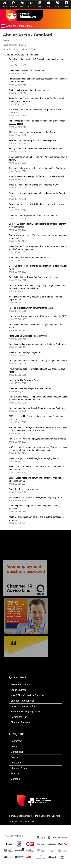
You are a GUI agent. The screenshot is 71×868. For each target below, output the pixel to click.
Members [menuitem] (16, 779)
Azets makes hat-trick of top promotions (27, 70)
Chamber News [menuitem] (19, 768)
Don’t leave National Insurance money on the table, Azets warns (38, 344)
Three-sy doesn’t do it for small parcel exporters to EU (33, 185)
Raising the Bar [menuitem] (19, 717)
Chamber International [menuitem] (22, 701)
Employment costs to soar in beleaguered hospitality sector (36, 497)
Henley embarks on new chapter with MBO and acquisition (35, 149)
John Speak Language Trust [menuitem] (25, 712)
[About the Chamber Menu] (35, 26)
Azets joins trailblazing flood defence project (29, 90)
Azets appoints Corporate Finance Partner (28, 336)
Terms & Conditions (41, 816)
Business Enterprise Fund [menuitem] (24, 706)
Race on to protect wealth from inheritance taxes (31, 308)
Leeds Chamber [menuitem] (19, 690)
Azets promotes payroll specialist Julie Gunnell (30, 388)
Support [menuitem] (15, 773)
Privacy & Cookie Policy (20, 816)
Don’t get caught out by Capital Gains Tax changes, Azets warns (38, 408)
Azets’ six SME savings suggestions (25, 352)
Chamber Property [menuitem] (20, 722)
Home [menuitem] (14, 746)
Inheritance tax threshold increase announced (29, 258)
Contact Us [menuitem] (16, 741)
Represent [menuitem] (16, 763)
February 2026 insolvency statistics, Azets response (32, 140)
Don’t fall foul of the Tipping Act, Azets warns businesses (34, 277)
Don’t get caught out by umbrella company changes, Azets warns (38, 361)
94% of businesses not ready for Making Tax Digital (32, 132)
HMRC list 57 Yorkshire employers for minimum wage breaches (37, 439)
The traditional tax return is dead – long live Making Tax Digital (37, 168)
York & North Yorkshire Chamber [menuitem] (28, 695)
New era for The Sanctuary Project (25, 380)
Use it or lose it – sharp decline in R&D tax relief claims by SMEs (38, 316)
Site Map (56, 816)
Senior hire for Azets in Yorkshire (24, 489)
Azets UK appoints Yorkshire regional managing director (34, 458)
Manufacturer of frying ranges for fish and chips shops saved (36, 176)
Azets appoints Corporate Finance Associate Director (33, 215)
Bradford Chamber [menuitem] (20, 684)
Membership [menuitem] (17, 752)
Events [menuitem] (14, 757)
